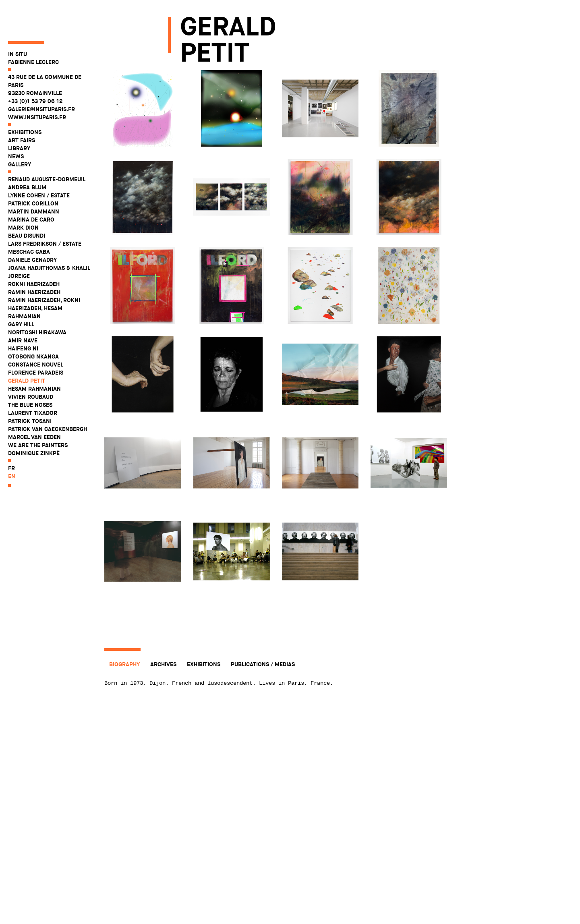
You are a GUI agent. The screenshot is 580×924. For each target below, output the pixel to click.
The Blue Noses (30, 376)
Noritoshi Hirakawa (37, 303)
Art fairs (22, 111)
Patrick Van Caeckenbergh (48, 400)
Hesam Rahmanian (34, 360)
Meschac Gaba (29, 223)
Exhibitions (25, 103)
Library (19, 119)
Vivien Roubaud (31, 368)
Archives (163, 664)
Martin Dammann (34, 182)
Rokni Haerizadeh (34, 255)
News (16, 127)
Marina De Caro (31, 191)
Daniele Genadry (32, 231)
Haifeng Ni (23, 319)
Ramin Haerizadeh (34, 263)
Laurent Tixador (33, 384)
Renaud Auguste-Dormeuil (47, 150)
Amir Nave (23, 311)
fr (11, 439)
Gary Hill (21, 295)
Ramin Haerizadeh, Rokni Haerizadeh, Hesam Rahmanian (44, 279)
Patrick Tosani (30, 392)
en (12, 447)
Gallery (20, 135)
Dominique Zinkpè (34, 424)
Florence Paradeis (36, 344)
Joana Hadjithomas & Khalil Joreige (49, 243)
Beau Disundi (27, 207)
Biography (124, 664)
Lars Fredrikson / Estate (45, 215)
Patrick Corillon (33, 174)
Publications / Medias (263, 664)
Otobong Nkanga (33, 327)
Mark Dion (23, 199)
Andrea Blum (27, 158)
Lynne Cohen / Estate (39, 166)
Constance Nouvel (36, 336)
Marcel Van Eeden (34, 408)
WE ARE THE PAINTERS (38, 416)
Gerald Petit (27, 352)
